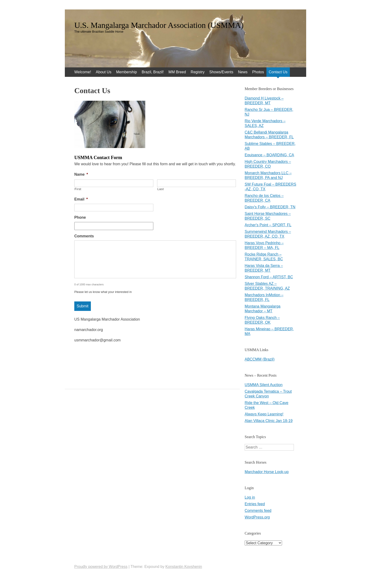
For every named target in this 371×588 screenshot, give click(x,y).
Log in (250, 497)
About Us (104, 72)
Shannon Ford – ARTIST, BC (269, 277)
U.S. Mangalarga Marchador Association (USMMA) (159, 25)
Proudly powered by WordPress (101, 567)
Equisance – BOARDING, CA (269, 155)
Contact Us (278, 72)
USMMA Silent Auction (264, 385)
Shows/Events (221, 72)
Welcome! (83, 72)
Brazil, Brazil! (153, 72)
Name (81, 174)
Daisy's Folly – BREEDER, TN (270, 207)
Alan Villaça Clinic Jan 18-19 (269, 421)
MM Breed (177, 72)
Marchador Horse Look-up (267, 472)
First (78, 189)
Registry (198, 72)
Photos (258, 72)
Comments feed (258, 511)
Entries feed (255, 504)
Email (81, 199)
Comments (84, 236)
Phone (80, 217)
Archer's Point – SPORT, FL (268, 225)
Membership (127, 72)
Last (161, 189)
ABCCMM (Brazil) (260, 359)
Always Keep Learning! (264, 414)
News (243, 72)
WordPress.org (257, 517)
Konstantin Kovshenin (184, 567)
